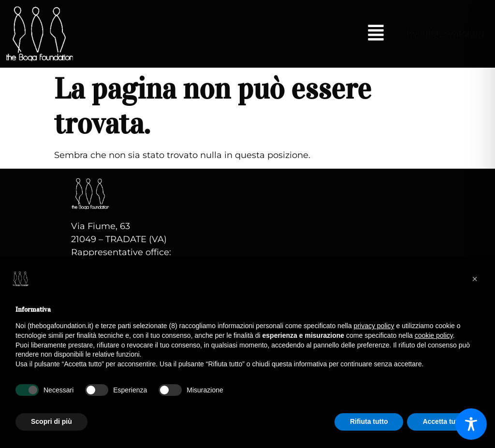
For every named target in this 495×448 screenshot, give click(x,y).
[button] (376, 34)
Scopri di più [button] (51, 421)
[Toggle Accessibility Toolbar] (471, 424)
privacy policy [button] (374, 326)
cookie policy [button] (434, 335)
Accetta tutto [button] (443, 421)
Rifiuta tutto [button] (369, 421)
